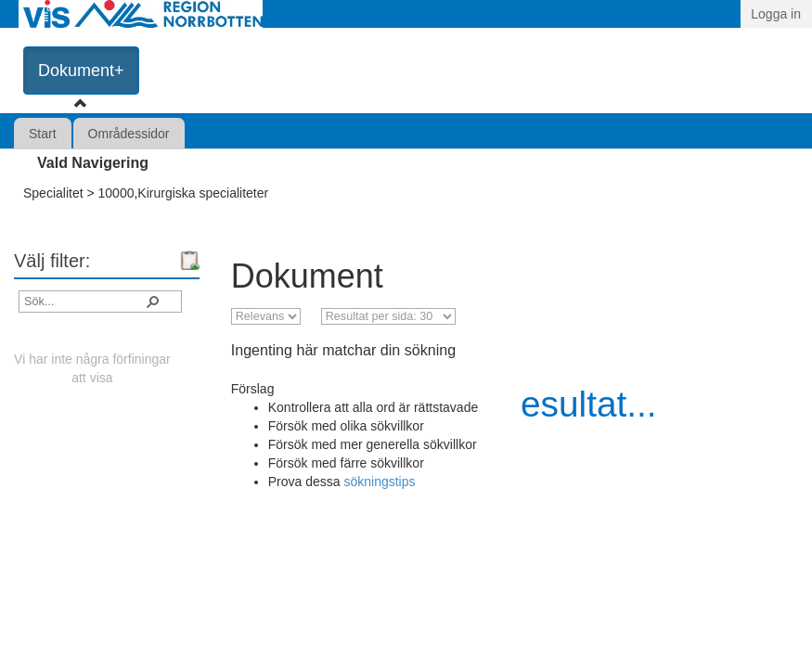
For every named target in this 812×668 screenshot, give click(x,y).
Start (43, 134)
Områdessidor (129, 134)
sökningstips (379, 482)
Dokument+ (81, 71)
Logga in (776, 14)
